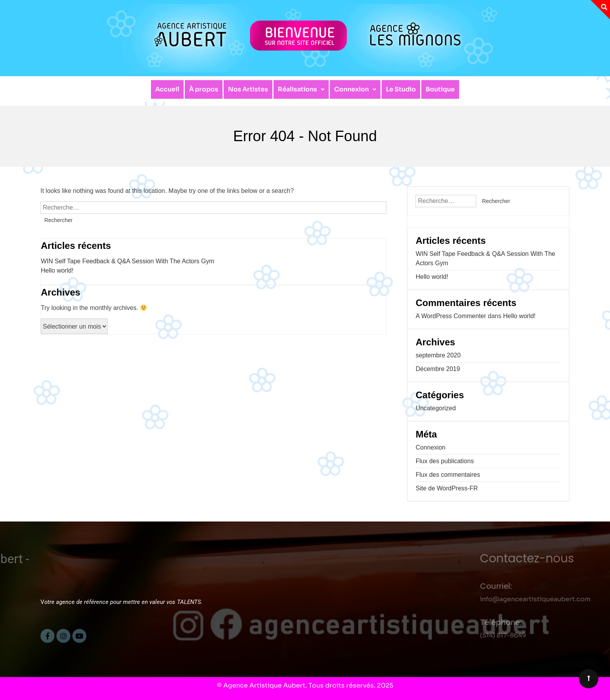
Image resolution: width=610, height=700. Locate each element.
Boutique (440, 89)
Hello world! (57, 270)
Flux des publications (444, 461)
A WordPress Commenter (451, 316)
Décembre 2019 (438, 369)
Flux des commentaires (448, 475)
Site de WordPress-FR (447, 488)
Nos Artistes (248, 89)
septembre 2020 (438, 355)
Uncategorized (436, 408)
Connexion (355, 89)
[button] (301, 89)
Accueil (167, 89)
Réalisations (301, 89)
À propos (204, 89)
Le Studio (401, 89)
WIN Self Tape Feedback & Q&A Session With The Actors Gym (128, 261)
